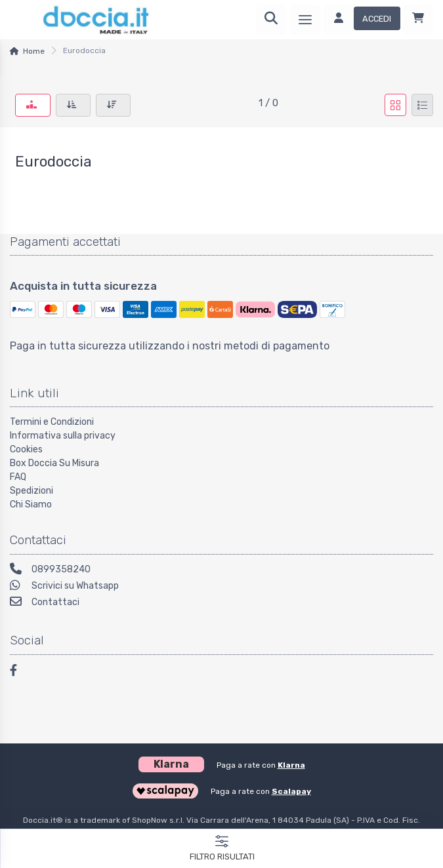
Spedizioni (32, 491)
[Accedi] (362, 20)
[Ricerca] (271, 20)
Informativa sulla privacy (63, 436)
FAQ (18, 477)
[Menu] (305, 20)
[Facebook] (20, 672)
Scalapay (291, 791)
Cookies (26, 449)
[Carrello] (418, 20)
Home (34, 51)
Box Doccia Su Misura (54, 463)
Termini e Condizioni (52, 422)
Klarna (291, 765)
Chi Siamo (31, 504)
